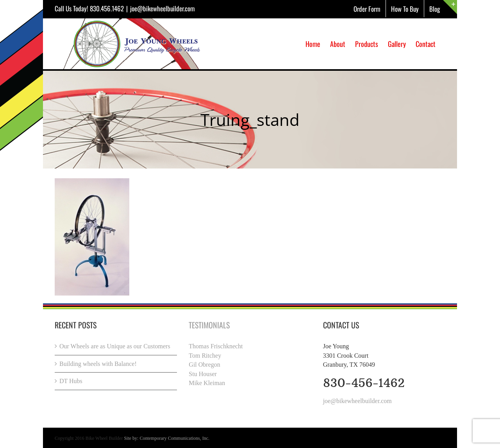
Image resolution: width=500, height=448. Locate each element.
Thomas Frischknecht (216, 346)
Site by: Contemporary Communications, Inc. (167, 438)
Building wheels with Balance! (98, 364)
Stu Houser (203, 374)
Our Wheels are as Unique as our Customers (115, 346)
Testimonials (209, 325)
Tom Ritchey (205, 356)
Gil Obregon (204, 365)
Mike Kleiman (207, 383)
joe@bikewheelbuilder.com (162, 8)
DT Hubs (71, 381)
